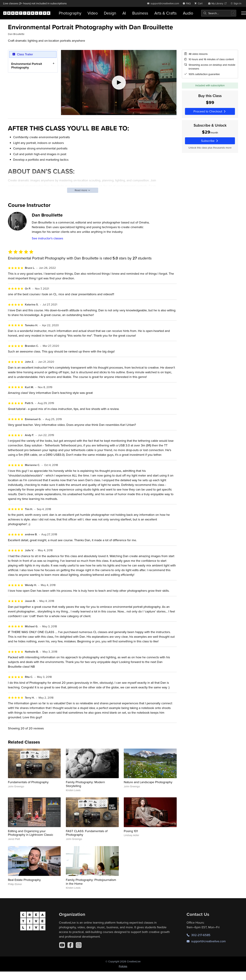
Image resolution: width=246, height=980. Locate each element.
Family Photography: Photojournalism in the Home (91, 882)
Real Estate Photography (24, 880)
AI (124, 13)
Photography (70, 13)
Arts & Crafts (166, 13)
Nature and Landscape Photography (148, 782)
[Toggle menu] (244, 13)
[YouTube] (62, 945)
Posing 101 (131, 831)
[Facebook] (70, 945)
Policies (123, 966)
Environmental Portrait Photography (27, 65)
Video (93, 13)
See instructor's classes (47, 238)
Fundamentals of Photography (28, 782)
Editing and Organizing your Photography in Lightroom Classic (31, 833)
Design (110, 13)
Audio (188, 13)
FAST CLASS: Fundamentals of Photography (87, 833)
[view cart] (199, 3)
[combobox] (219, 13)
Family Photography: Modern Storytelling (85, 784)
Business (140, 13)
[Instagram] (79, 945)
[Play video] (119, 83)
